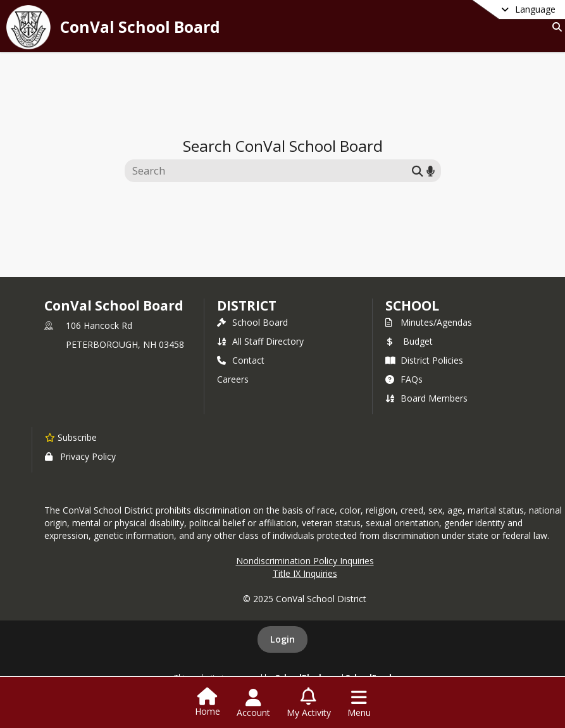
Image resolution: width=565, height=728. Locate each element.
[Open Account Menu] (253, 703)
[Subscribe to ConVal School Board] (71, 437)
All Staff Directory (260, 341)
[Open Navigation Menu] (359, 703)
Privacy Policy (80, 456)
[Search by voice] (431, 170)
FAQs (404, 379)
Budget (409, 341)
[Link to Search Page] (555, 27)
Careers (233, 379)
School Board (252, 322)
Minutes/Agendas (429, 322)
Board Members (426, 398)
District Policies (424, 360)
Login (282, 639)
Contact (241, 360)
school (412, 305)
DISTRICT (247, 305)
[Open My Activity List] (309, 703)
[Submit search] (418, 170)
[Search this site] (270, 171)
